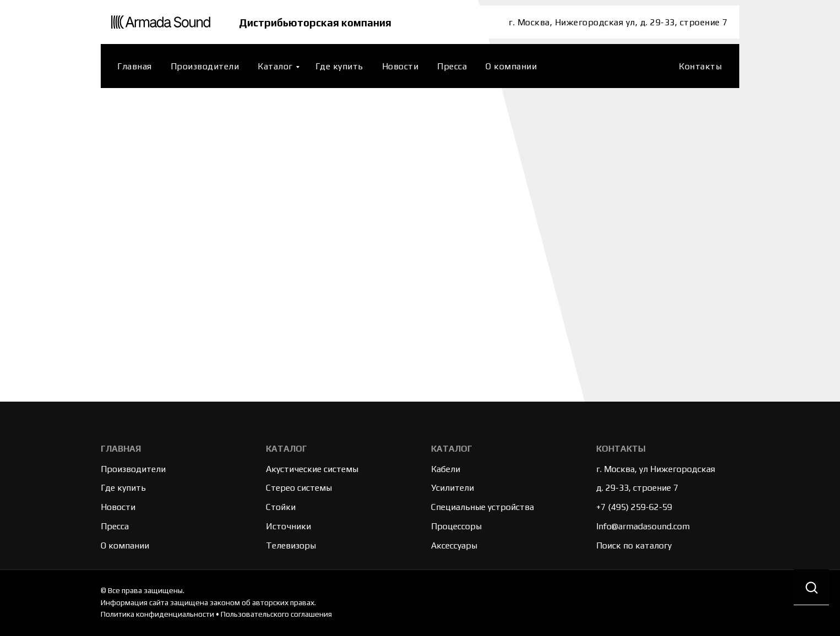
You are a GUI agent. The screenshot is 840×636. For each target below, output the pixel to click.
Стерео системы (299, 488)
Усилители (452, 488)
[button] (811, 587)
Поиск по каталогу (634, 545)
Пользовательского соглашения (276, 614)
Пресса (452, 66)
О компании (511, 66)
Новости (400, 66)
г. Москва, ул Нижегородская (656, 469)
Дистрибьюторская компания (317, 22)
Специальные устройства (482, 507)
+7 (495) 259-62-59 (634, 507)
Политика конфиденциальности (157, 614)
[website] (656, 66)
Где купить (339, 66)
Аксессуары (454, 545)
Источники (288, 526)
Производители (205, 66)
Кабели (446, 469)
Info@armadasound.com (643, 526)
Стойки (281, 507)
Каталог (275, 66)
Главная (135, 66)
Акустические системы (312, 469)
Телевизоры (291, 545)
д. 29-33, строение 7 (637, 488)
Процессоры (456, 526)
